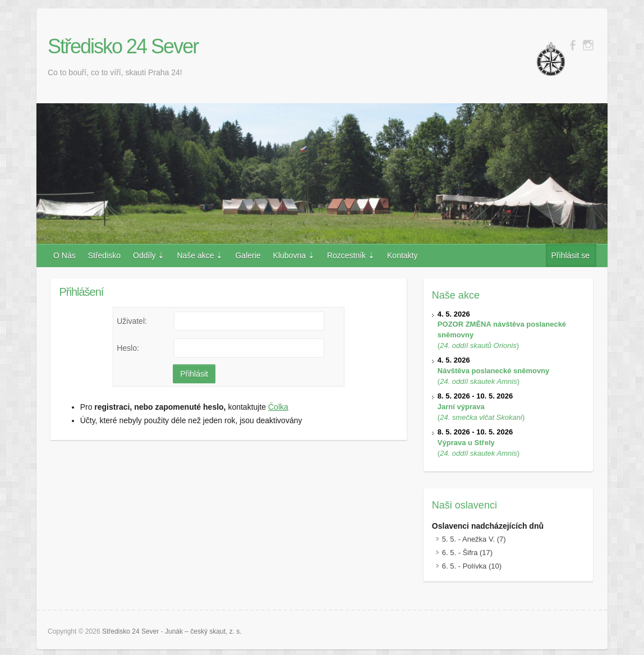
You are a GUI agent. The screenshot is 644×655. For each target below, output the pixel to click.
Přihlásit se (571, 255)
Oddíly (144, 255)
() (493, 370)
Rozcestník (346, 255)
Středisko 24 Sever (123, 46)
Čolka (278, 407)
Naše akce (195, 255)
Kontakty (402, 255)
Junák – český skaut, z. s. (203, 631)
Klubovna (289, 255)
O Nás (65, 255)
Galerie (248, 255)
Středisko (104, 255)
